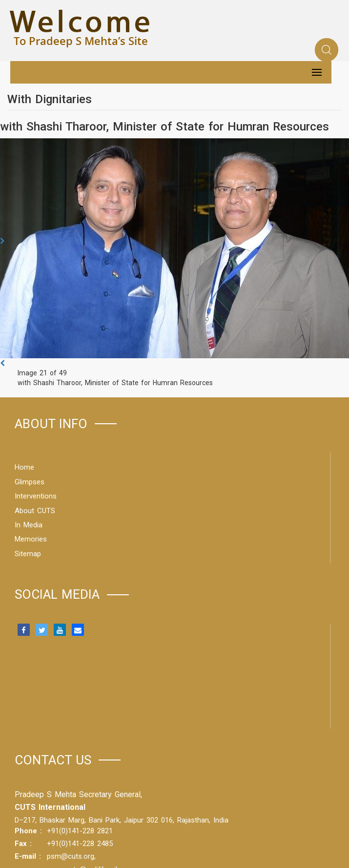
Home (24, 467)
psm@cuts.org (71, 856)
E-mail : (28, 856)
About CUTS (35, 511)
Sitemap (28, 554)
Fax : (23, 844)
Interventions (36, 496)
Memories (31, 539)
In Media (29, 525)
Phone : (28, 831)
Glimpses (30, 482)
